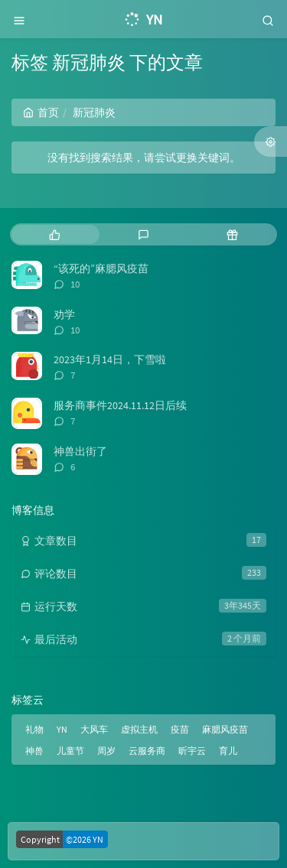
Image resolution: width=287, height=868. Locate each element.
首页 (41, 112)
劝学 (64, 314)
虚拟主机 (139, 729)
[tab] (54, 234)
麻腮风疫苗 (225, 729)
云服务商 (147, 751)
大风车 (94, 729)
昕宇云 (192, 751)
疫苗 (180, 729)
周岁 (106, 751)
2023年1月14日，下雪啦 (110, 359)
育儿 (228, 751)
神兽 (34, 751)
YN (62, 729)
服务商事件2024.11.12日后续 (120, 405)
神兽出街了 (80, 451)
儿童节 (70, 751)
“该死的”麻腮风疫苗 (101, 268)
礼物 (34, 729)
